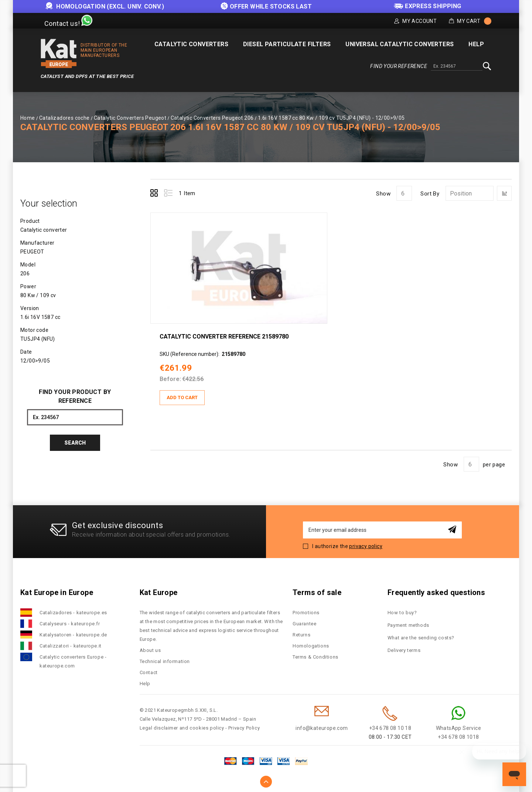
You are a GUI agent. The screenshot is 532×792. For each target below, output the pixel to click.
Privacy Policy (244, 728)
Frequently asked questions (436, 592)
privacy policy (366, 546)
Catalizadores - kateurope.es (73, 613)
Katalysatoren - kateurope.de (73, 635)
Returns (301, 635)
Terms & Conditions (316, 657)
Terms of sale (317, 592)
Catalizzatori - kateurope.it (71, 646)
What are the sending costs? (421, 638)
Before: (170, 379)
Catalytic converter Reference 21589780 (224, 336)
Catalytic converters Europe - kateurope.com (73, 661)
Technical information (165, 661)
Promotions (306, 613)
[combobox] (457, 67)
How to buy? (402, 613)
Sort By (430, 194)
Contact (149, 672)
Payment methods (408, 625)
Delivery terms (404, 650)
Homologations (311, 646)
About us (150, 650)
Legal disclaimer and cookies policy (182, 728)
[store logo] (59, 53)
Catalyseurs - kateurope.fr (70, 624)
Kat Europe (159, 592)
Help (145, 684)
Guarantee (304, 624)
